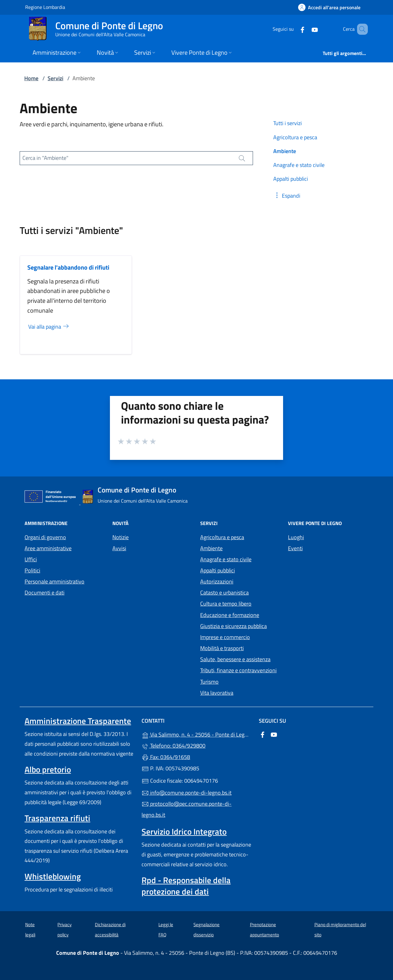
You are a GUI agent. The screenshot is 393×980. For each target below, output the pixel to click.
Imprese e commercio (225, 637)
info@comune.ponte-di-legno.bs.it (187, 793)
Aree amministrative (48, 548)
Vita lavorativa (217, 693)
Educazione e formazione (230, 615)
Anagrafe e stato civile (226, 559)
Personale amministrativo (54, 581)
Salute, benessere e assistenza (235, 659)
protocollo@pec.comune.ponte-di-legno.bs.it (187, 809)
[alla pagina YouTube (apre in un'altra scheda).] (306, 29)
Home (31, 78)
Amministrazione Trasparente (78, 721)
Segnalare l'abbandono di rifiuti (68, 267)
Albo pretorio (48, 769)
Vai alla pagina (49, 327)
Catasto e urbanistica (224, 593)
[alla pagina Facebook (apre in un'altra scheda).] (294, 29)
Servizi (55, 78)
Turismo (209, 682)
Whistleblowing (53, 876)
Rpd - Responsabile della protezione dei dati (186, 886)
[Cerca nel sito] (360, 29)
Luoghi (296, 537)
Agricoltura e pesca (222, 537)
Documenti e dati (45, 593)
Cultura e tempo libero (226, 604)
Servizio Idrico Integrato (184, 832)
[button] (287, 196)
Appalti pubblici (218, 570)
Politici (32, 570)
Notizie (121, 537)
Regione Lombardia (45, 7)
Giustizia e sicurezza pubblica (233, 626)
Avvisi (119, 548)
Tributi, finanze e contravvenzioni (238, 670)
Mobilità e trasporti (222, 648)
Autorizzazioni (217, 581)
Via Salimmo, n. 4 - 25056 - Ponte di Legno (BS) (196, 734)
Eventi (295, 548)
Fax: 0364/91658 (166, 757)
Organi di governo (45, 537)
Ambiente (211, 548)
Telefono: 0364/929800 (173, 746)
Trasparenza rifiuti (57, 818)
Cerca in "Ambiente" (45, 158)
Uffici (31, 559)
